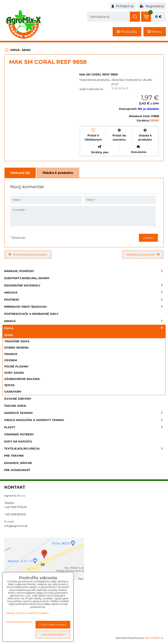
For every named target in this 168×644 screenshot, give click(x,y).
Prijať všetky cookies (53, 625)
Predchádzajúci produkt (28, 255)
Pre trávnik (14, 456)
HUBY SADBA (14, 373)
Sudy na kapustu (18, 441)
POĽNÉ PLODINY (16, 366)
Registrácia (152, 6)
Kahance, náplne (18, 463)
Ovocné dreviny (18, 399)
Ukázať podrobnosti (19, 622)
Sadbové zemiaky (85, 413)
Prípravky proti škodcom (85, 307)
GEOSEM (11, 360)
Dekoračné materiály (85, 285)
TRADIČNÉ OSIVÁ (17, 341)
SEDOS (9, 385)
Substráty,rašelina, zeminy (27, 278)
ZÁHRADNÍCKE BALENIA (22, 379)
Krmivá (85, 321)
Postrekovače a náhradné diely (31, 314)
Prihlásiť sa (123, 6)
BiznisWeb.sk (154, 638)
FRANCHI (11, 354)
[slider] (120, 88)
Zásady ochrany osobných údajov (27, 613)
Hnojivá (85, 293)
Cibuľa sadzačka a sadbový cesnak (85, 420)
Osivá (85, 328)
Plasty (85, 427)
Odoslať (148, 238)
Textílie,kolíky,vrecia (85, 449)
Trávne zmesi (15, 406)
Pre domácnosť (17, 470)
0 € (158, 17)
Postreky (85, 300)
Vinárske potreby (19, 434)
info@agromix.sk (16, 526)
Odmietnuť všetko (53, 634)
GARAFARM (13, 392)
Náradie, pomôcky (85, 271)
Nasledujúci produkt (143, 255)
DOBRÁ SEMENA (16, 348)
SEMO (9, 335)
